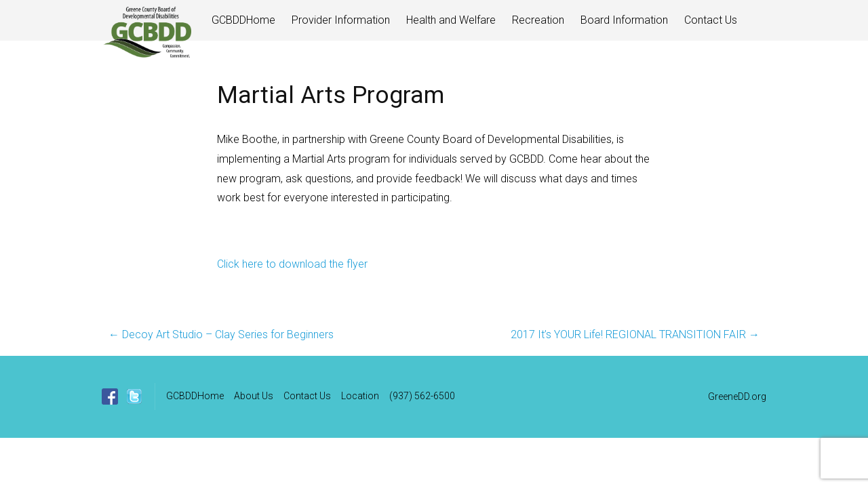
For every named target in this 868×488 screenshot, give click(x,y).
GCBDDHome (243, 20)
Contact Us (711, 20)
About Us (254, 396)
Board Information (624, 20)
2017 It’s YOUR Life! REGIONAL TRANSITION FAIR (635, 334)
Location (360, 396)
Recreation (538, 20)
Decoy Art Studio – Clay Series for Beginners (221, 334)
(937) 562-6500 (422, 396)
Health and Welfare (451, 20)
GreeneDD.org (737, 396)
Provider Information (341, 20)
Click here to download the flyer (292, 264)
